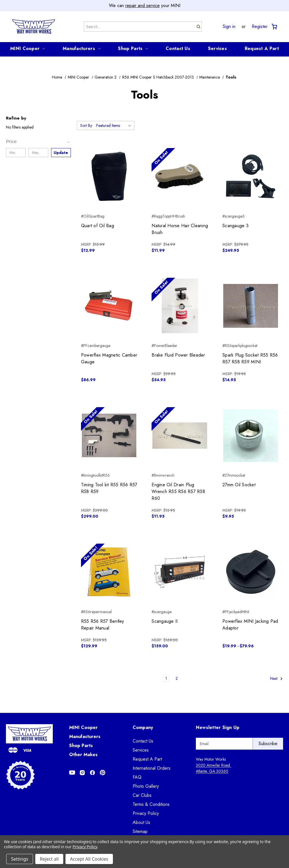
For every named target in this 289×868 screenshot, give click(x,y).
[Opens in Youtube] (72, 773)
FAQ (137, 777)
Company (143, 727)
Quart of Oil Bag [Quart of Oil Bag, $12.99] (98, 226)
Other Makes (83, 755)
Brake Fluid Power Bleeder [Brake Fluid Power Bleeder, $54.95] (178, 355)
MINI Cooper (28, 48)
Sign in (229, 27)
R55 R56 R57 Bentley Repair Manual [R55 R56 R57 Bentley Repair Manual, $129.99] (103, 625)
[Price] (38, 142)
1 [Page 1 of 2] (166, 678)
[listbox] (115, 125)
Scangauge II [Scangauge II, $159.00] (165, 621)
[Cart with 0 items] (274, 27)
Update (61, 153)
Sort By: (87, 125)
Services (217, 48)
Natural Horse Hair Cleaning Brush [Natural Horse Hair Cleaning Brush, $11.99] (180, 229)
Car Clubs (142, 795)
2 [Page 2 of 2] (177, 678)
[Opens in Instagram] (82, 773)
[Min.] (16, 153)
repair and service (143, 6)
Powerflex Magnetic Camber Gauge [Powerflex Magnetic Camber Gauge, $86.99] (109, 358)
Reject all (49, 859)
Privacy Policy (146, 813)
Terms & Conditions (151, 804)
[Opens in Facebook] (92, 773)
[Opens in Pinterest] (103, 773)
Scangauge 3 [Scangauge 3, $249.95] (236, 226)
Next (276, 679)
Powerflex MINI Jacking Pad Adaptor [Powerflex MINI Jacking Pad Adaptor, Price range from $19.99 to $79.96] (250, 625)
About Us (141, 822)
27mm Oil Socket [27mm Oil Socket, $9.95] (239, 485)
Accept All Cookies (89, 859)
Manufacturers (82, 48)
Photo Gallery (146, 786)
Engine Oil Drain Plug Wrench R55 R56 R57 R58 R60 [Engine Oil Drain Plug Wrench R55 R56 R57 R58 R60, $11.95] (178, 491)
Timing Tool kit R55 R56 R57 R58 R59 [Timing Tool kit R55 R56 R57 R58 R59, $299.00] (109, 488)
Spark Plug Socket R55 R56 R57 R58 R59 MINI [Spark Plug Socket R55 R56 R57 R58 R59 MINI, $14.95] (250, 358)
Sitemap (140, 831)
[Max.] (38, 153)
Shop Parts (133, 48)
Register (260, 27)
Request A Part (262, 48)
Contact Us (178, 48)
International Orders (152, 768)
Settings (20, 859)
